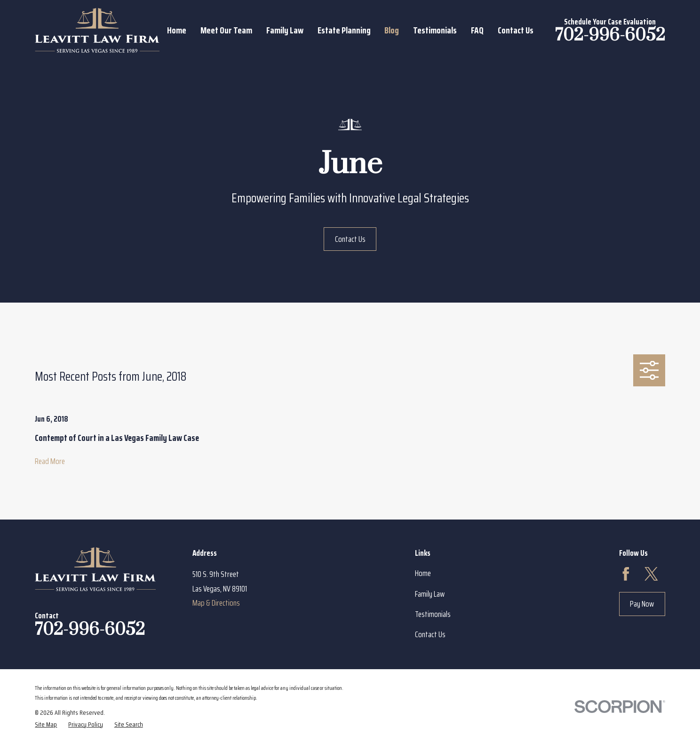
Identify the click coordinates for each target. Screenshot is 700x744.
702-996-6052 (610, 35)
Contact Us (350, 239)
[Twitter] (651, 574)
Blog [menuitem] (392, 30)
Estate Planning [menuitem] (344, 30)
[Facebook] (626, 574)
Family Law (430, 594)
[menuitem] (46, 724)
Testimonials (433, 614)
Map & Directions (216, 603)
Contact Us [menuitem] (516, 30)
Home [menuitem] (177, 30)
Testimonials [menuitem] (435, 30)
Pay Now (642, 604)
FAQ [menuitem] (477, 30)
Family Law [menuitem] (285, 30)
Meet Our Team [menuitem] (226, 30)
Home (423, 573)
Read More (50, 461)
